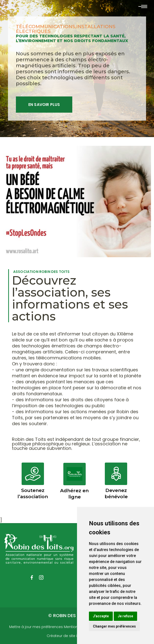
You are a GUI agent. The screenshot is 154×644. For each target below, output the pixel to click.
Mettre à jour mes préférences (36, 627)
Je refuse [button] (125, 616)
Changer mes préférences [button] (114, 626)
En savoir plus (44, 105)
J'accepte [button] (101, 616)
